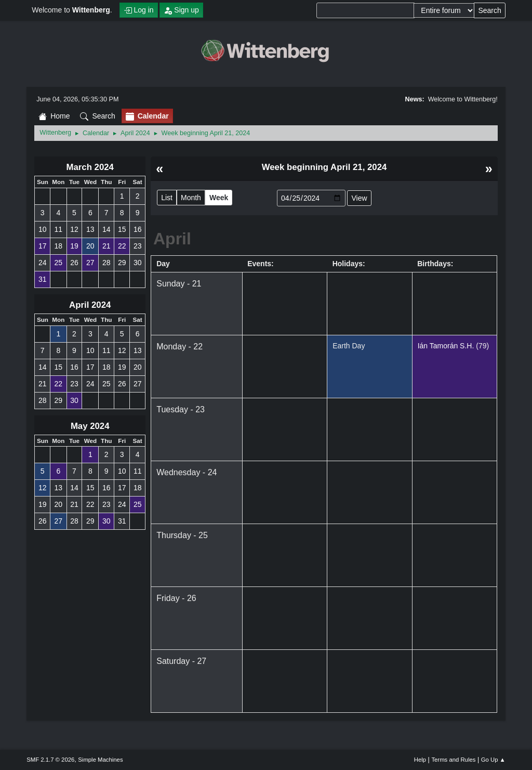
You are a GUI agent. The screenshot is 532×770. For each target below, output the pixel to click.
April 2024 (90, 305)
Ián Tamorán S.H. (446, 346)
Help (420, 760)
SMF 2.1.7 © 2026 (50, 760)
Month (191, 198)
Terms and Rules (453, 760)
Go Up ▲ (493, 760)
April (172, 239)
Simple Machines (100, 760)
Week (219, 198)
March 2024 (90, 167)
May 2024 (90, 426)
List (167, 198)
